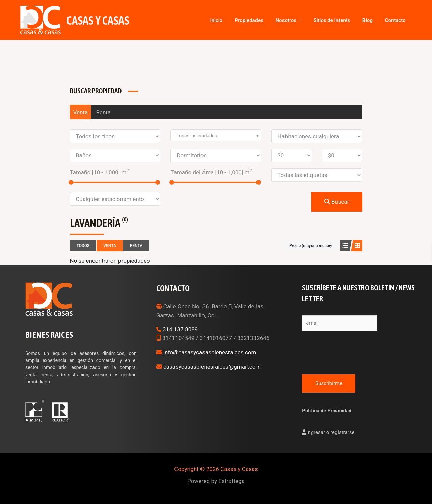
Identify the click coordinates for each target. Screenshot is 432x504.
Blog (376, 20)
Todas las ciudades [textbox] (196, 136)
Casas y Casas (98, 20)
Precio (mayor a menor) (310, 246)
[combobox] (216, 135)
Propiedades (274, 20)
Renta (103, 112)
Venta (81, 112)
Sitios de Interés (346, 20)
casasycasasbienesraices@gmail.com (212, 367)
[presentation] (353, 351)
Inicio (247, 20)
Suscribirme (329, 383)
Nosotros (306, 20)
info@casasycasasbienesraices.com (210, 352)
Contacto (398, 20)
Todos (83, 246)
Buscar (337, 202)
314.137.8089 (180, 329)
